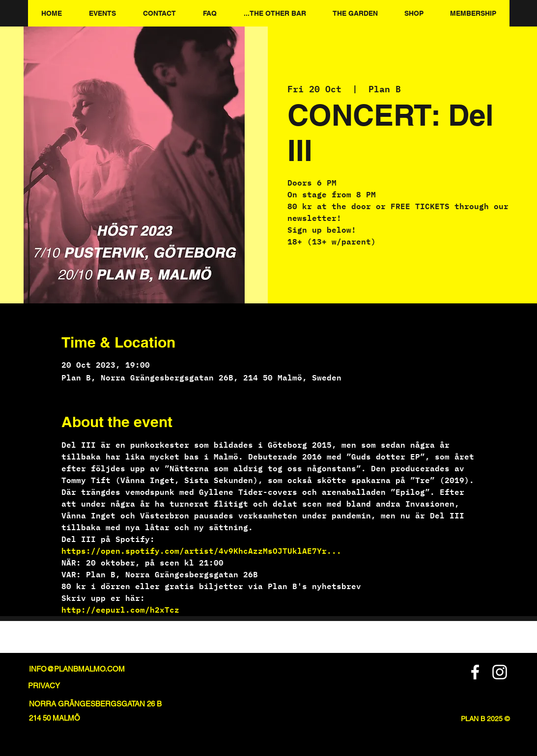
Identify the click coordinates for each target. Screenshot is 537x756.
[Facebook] (475, 672)
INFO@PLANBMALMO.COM (77, 669)
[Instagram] (500, 672)
